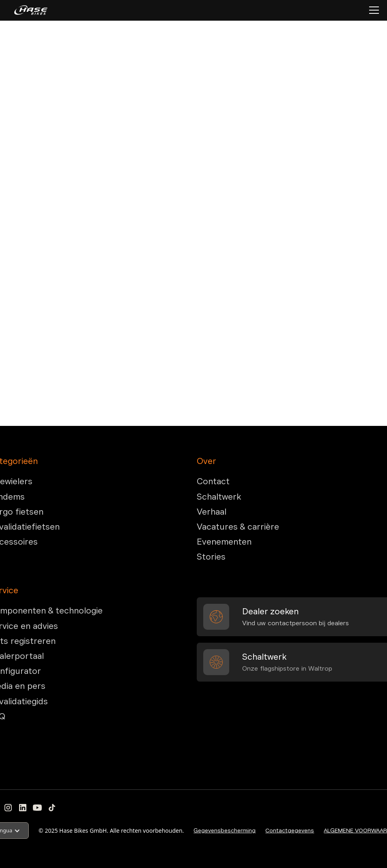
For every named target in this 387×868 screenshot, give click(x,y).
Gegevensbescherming (225, 831)
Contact (213, 481)
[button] (372, 10)
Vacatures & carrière (238, 527)
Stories (211, 557)
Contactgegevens (290, 831)
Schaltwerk (219, 497)
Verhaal (212, 512)
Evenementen (224, 542)
